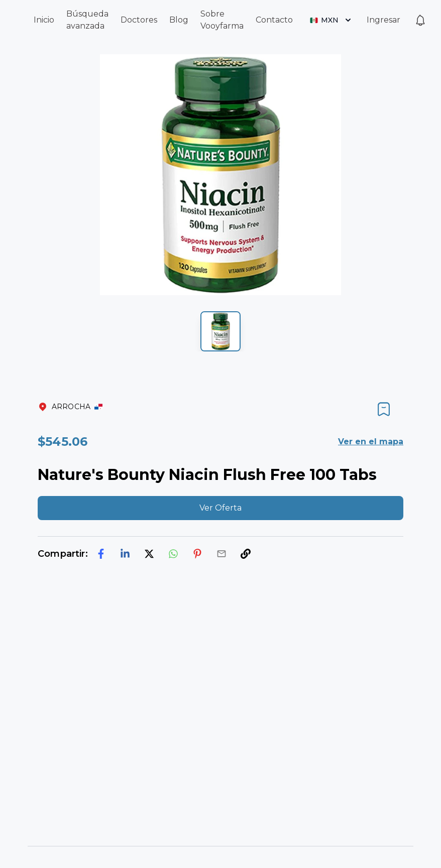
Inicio (44, 20)
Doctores (139, 20)
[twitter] (149, 554)
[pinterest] (197, 554)
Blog (179, 20)
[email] (222, 554)
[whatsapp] (173, 554)
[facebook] (101, 554)
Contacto (274, 20)
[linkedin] (125, 554)
